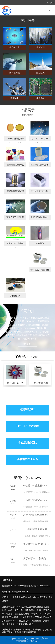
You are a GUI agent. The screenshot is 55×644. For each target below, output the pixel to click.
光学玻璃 (40, 47)
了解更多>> (28, 344)
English (50, 3)
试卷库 (38, 630)
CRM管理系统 (28, 630)
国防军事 (15, 98)
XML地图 (35, 641)
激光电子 (40, 98)
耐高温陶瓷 (15, 73)
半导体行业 (15, 47)
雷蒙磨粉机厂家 (29, 632)
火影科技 (17, 632)
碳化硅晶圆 (47, 630)
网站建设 (17, 630)
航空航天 (40, 73)
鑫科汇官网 (7, 632)
